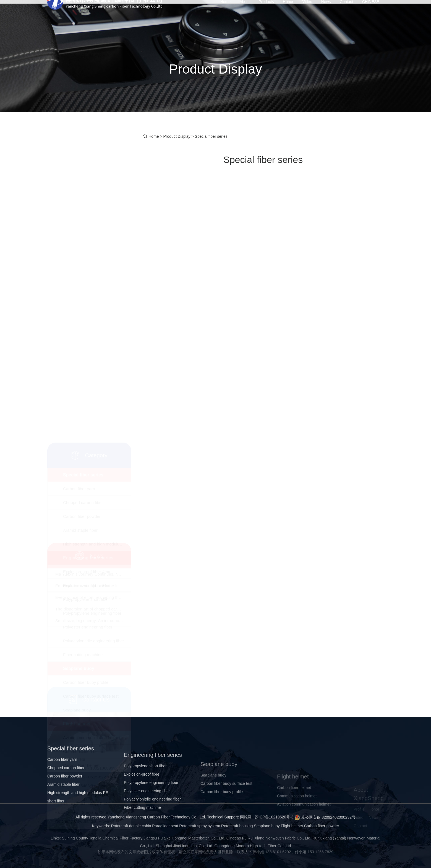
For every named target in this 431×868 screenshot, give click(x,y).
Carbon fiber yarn (79, 193)
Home (225, 14)
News (326, 14)
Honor (288, 14)
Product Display (177, 137)
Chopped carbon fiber (83, 206)
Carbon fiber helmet (81, 469)
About (245, 14)
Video (307, 14)
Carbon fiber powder (82, 220)
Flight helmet (77, 428)
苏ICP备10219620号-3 (274, 823)
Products (266, 14)
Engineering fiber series (88, 262)
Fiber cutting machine (83, 359)
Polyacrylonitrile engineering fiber (94, 345)
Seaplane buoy (79, 372)
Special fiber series (83, 179)
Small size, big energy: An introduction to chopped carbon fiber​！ (115, 609)
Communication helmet (84, 455)
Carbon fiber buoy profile (86, 386)
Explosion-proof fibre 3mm (87, 289)
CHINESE (371, 14)
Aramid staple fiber (80, 234)
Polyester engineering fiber (88, 331)
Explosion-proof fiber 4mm (87, 276)
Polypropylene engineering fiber (92, 317)
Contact (346, 14)
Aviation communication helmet (92, 442)
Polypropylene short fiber (86, 303)
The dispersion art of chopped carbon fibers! (96, 598)
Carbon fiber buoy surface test (91, 400)
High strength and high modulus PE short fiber (97, 248)
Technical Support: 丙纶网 (229, 823)
